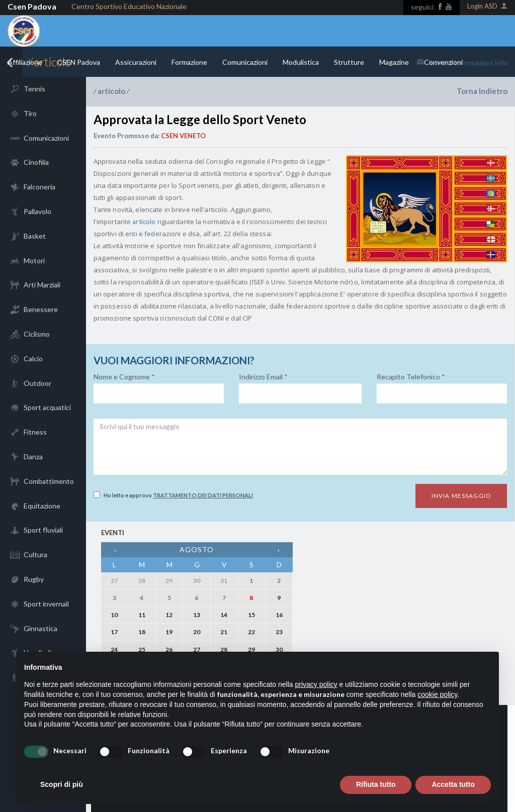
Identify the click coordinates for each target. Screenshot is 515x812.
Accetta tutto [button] (453, 784)
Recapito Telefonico (411, 377)
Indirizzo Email (263, 377)
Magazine (394, 62)
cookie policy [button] (437, 694)
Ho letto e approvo (173, 495)
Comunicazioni (245, 62)
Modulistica (301, 62)
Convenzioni (443, 62)
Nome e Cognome (124, 377)
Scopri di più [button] (62, 784)
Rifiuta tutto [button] (376, 784)
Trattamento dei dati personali (203, 495)
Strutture (349, 62)
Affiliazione (25, 62)
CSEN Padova (79, 62)
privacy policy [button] (316, 684)
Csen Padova (32, 6)
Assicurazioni (136, 62)
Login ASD (487, 7)
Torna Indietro (482, 91)
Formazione (189, 62)
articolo (111, 91)
